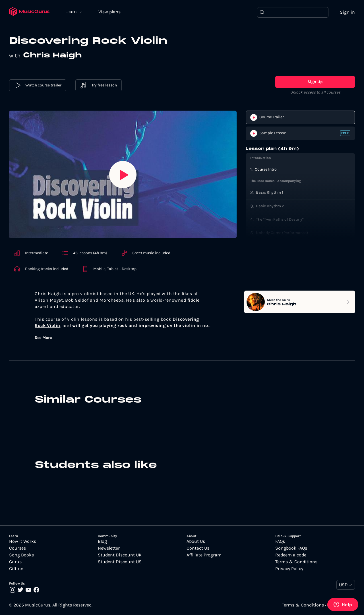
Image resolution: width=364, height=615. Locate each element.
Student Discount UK (120, 555)
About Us (196, 541)
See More (43, 338)
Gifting (16, 569)
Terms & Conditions (296, 562)
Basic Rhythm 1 (270, 192)
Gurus (15, 562)
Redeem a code (291, 555)
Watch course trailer (38, 85)
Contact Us (198, 548)
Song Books (21, 555)
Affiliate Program (204, 555)
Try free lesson (99, 85)
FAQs (280, 541)
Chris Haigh (52, 55)
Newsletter (109, 548)
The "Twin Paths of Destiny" (280, 219)
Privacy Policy (289, 569)
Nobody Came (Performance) (282, 233)
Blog (102, 541)
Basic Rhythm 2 (270, 206)
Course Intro (266, 169)
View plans (109, 12)
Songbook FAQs (291, 548)
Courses (17, 548)
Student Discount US (120, 562)
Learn (72, 11)
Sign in (347, 12)
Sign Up (315, 82)
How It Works (23, 541)
